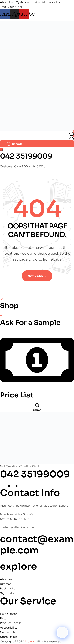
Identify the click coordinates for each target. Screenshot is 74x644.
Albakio (30, 641)
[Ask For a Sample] (1, 316)
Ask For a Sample (30, 323)
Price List (17, 395)
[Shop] (2, 299)
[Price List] (37, 388)
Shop (9, 306)
